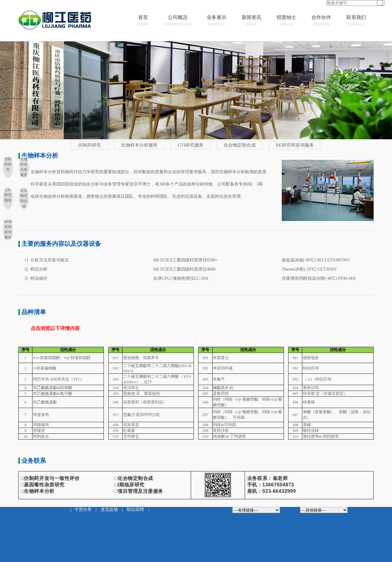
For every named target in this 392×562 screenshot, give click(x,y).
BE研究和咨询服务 (295, 145)
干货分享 (83, 510)
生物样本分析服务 (139, 145)
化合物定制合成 (240, 145)
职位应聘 (135, 510)
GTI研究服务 (191, 145)
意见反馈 (109, 510)
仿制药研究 (90, 145)
